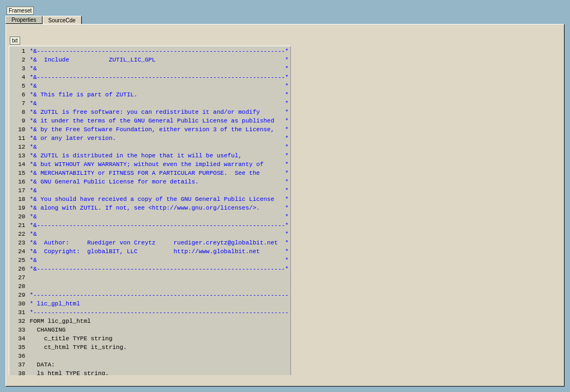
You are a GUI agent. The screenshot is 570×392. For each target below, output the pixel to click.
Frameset (20, 11)
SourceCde (62, 20)
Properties (24, 20)
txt (15, 41)
